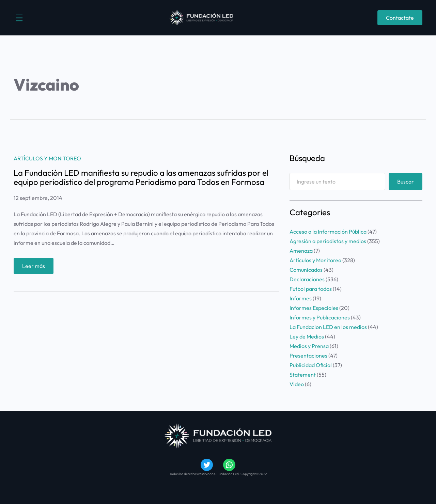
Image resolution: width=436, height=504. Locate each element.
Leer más (36, 267)
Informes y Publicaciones (320, 317)
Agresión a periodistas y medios (328, 241)
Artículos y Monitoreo (47, 158)
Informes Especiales (314, 308)
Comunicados (306, 270)
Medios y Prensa (309, 346)
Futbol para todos (311, 289)
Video (297, 384)
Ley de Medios (307, 336)
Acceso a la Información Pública (328, 232)
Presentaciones (308, 356)
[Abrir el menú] (19, 18)
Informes (301, 298)
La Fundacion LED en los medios (328, 327)
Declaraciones (307, 279)
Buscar (406, 182)
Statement (303, 375)
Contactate (400, 18)
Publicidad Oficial (311, 365)
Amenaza (301, 251)
